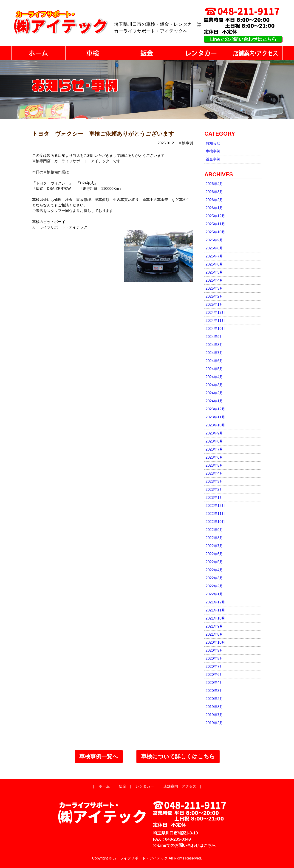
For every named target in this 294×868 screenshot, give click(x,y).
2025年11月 (215, 224)
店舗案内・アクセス (180, 786)
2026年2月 (214, 200)
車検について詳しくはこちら (178, 756)
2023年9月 (214, 433)
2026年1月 (214, 208)
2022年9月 (214, 530)
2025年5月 (214, 272)
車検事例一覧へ (99, 756)
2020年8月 (214, 658)
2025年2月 (214, 296)
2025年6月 (214, 264)
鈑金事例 (213, 159)
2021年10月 (215, 618)
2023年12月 (215, 409)
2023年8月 (214, 441)
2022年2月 (214, 586)
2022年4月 (214, 570)
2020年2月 (214, 699)
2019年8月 (214, 707)
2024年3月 (214, 385)
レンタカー (145, 786)
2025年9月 (214, 240)
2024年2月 (214, 393)
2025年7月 (214, 256)
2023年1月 (214, 498)
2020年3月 (214, 691)
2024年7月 (214, 353)
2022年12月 (215, 506)
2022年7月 (214, 546)
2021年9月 (214, 626)
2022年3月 (214, 578)
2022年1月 (214, 594)
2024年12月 (215, 313)
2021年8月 (214, 634)
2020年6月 (214, 675)
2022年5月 (214, 562)
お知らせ (213, 143)
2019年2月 (214, 723)
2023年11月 (215, 417)
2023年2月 (214, 490)
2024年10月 (215, 329)
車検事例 (213, 151)
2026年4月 (214, 184)
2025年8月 (214, 248)
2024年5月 (214, 369)
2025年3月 (214, 288)
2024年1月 (214, 401)
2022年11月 (215, 514)
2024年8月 (214, 345)
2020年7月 (214, 667)
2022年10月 (215, 522)
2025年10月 (215, 232)
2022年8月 (214, 538)
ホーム (104, 786)
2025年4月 (214, 280)
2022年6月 (214, 554)
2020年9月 (214, 650)
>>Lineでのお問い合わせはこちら (184, 845)
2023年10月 (215, 425)
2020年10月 (215, 642)
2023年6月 (214, 457)
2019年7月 (214, 715)
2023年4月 (214, 473)
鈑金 (123, 786)
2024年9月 (214, 337)
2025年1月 (214, 304)
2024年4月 (214, 377)
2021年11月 (215, 610)
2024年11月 (215, 321)
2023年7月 (214, 449)
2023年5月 (214, 465)
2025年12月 (215, 216)
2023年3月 (214, 481)
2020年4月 (214, 683)
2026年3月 (214, 192)
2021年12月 (215, 602)
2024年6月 (214, 361)
